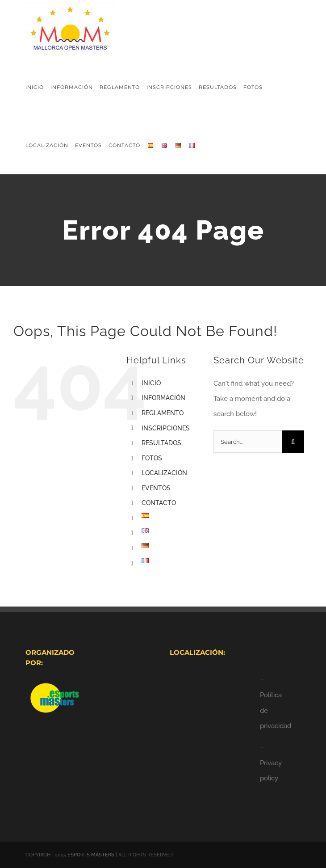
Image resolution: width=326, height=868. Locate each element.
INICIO (151, 383)
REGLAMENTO (163, 413)
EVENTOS (156, 488)
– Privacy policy (271, 763)
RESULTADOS (161, 443)
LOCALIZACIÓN (164, 473)
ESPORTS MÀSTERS (91, 855)
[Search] (293, 442)
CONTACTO (159, 503)
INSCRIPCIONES (166, 428)
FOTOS (152, 458)
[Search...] (248, 442)
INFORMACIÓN (163, 398)
